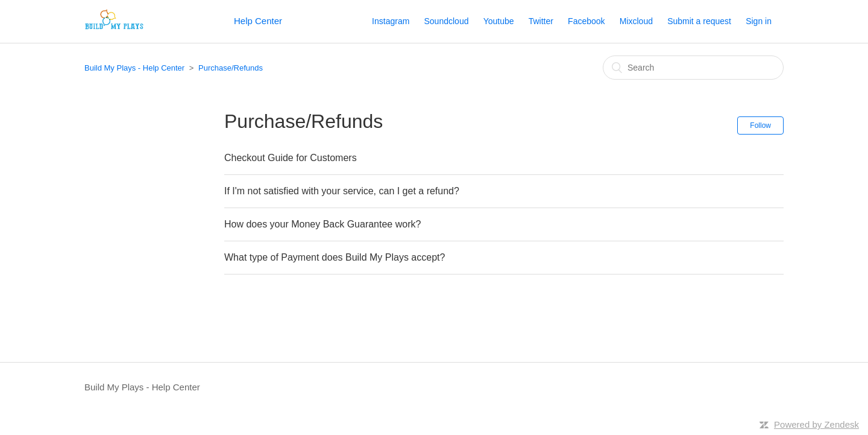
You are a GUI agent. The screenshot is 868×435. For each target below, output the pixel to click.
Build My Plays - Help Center (134, 68)
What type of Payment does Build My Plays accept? (335, 257)
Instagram (391, 21)
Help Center (258, 21)
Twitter (541, 21)
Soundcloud (447, 21)
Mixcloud (636, 21)
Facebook (586, 21)
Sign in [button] (759, 21)
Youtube (499, 21)
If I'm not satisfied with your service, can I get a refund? (342, 191)
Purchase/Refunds (231, 68)
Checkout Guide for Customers (291, 158)
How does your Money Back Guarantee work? (322, 224)
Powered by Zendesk (816, 424)
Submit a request (699, 21)
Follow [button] (760, 125)
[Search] (693, 68)
